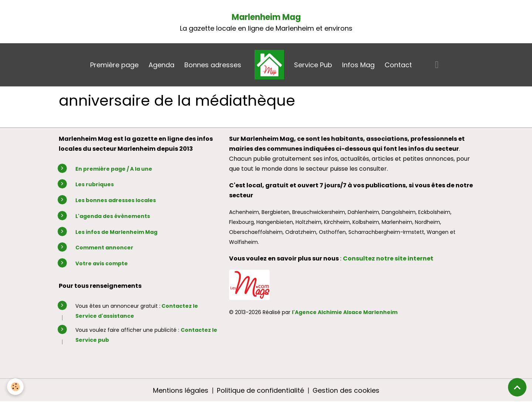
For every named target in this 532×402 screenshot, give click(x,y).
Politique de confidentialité (260, 390)
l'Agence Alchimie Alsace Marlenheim (345, 312)
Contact (398, 65)
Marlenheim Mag (266, 17)
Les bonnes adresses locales (116, 200)
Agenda (161, 65)
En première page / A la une (114, 169)
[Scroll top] (517, 387)
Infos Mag (358, 65)
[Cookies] (16, 387)
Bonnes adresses (213, 65)
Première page (114, 65)
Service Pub (313, 65)
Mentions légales (180, 390)
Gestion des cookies (346, 390)
